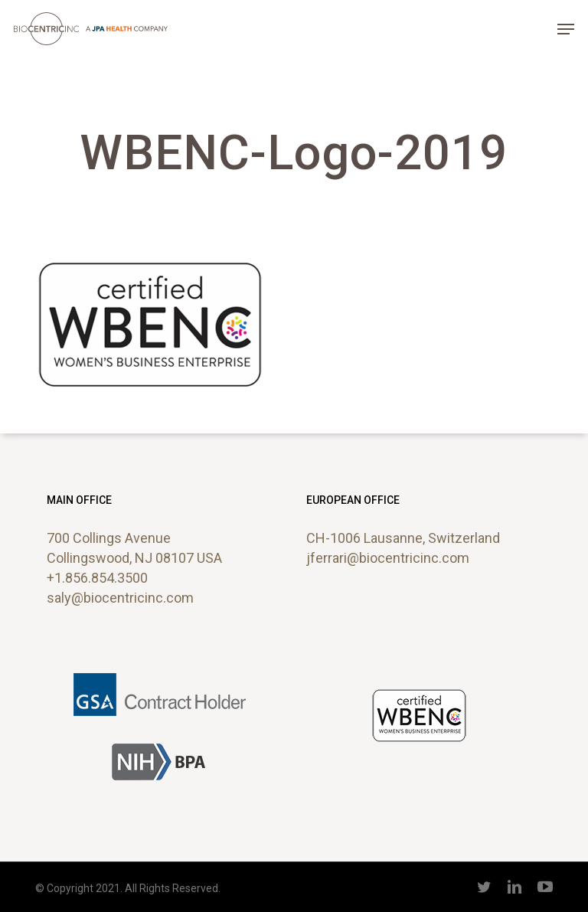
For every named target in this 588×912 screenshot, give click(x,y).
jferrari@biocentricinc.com (388, 558)
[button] (566, 29)
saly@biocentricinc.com (120, 598)
